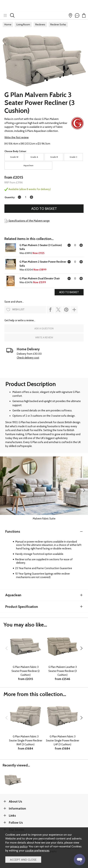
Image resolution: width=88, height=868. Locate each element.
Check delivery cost (28, 358)
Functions (13, 531)
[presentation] (84, 490)
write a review (44, 337)
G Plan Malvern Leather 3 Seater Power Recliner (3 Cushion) (63, 671)
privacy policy (19, 846)
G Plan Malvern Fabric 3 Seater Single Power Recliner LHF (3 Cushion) (63, 740)
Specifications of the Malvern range (27, 221)
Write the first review (17, 137)
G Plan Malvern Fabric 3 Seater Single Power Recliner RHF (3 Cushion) (26, 740)
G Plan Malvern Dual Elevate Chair (40, 278)
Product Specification (22, 607)
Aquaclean (13, 595)
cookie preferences (37, 850)
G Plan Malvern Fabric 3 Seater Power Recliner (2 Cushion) (26, 671)
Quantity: (10, 197)
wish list (18, 309)
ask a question (44, 328)
